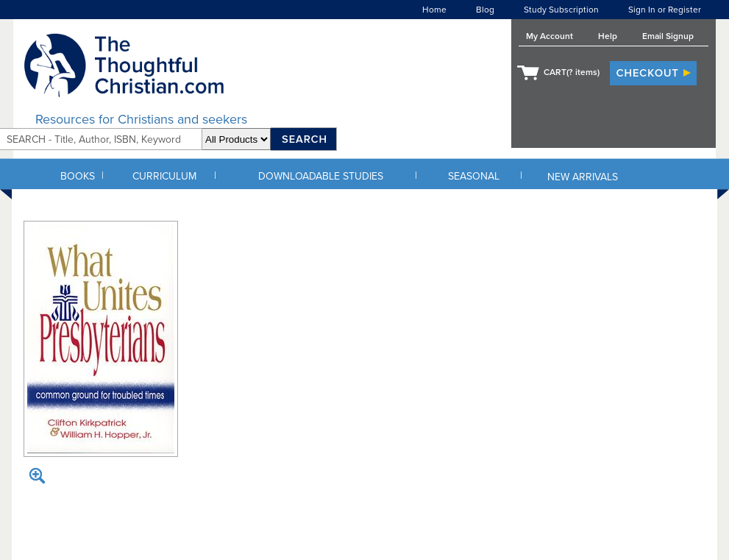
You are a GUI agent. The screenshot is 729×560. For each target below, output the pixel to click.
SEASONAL (474, 176)
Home (434, 10)
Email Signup (668, 36)
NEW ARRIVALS (583, 177)
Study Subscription (561, 10)
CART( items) (572, 72)
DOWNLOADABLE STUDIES (321, 176)
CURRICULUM (164, 176)
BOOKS (78, 176)
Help (608, 36)
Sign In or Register (665, 10)
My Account (550, 36)
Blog (485, 10)
